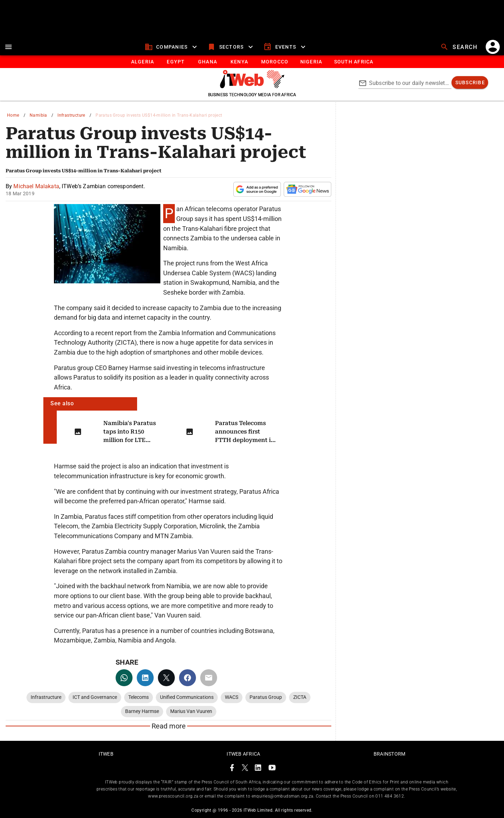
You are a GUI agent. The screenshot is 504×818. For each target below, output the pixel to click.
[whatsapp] (124, 678)
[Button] (353, 62)
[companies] (172, 47)
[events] (285, 47)
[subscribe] (470, 82)
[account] (493, 47)
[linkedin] (145, 678)
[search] (460, 47)
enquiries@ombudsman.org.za (282, 796)
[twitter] (166, 678)
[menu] (8, 47)
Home (13, 115)
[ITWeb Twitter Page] (245, 769)
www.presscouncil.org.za (173, 796)
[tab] (142, 62)
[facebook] (188, 678)
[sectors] (231, 47)
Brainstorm (390, 754)
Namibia (38, 115)
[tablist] (252, 62)
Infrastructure (71, 115)
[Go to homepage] (252, 86)
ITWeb (106, 754)
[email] (209, 678)
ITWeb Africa (243, 754)
